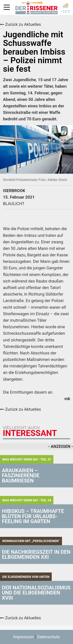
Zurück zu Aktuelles (20, 24)
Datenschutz (48, 637)
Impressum (24, 637)
